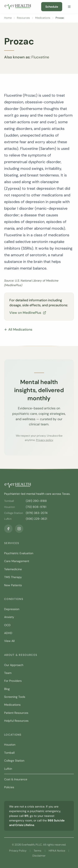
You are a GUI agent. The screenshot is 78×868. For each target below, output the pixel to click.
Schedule (52, 7)
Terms (38, 851)
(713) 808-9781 (36, 507)
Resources (23, 18)
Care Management (17, 561)
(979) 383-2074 (37, 513)
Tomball (9, 753)
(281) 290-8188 (36, 501)
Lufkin (8, 769)
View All (9, 641)
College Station (14, 761)
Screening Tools (15, 697)
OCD (7, 625)
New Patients (13, 585)
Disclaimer (39, 856)
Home (8, 18)
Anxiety (9, 617)
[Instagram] (19, 529)
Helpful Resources (16, 721)
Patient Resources (16, 713)
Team (8, 673)
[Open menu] (69, 7)
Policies (9, 787)
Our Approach (14, 665)
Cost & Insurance (16, 779)
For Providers (13, 681)
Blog (7, 689)
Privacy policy (45, 440)
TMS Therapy (13, 577)
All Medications (18, 329)
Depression (12, 609)
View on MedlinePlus (28, 313)
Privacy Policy (18, 851)
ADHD (8, 633)
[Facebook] (8, 529)
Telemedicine (13, 569)
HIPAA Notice (57, 851)
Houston (10, 745)
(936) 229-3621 (36, 519)
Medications (43, 18)
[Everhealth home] (17, 7)
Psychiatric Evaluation (19, 553)
